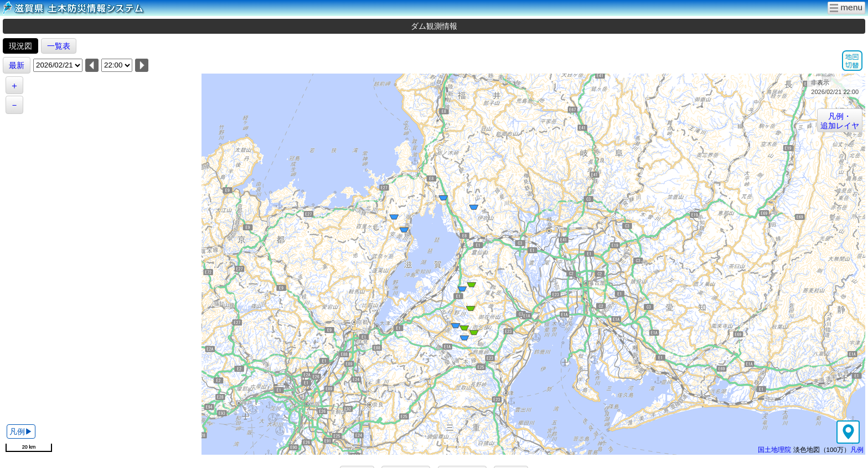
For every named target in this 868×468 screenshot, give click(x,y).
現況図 (20, 46)
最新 (17, 65)
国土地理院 (774, 449)
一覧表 (59, 46)
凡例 (857, 449)
